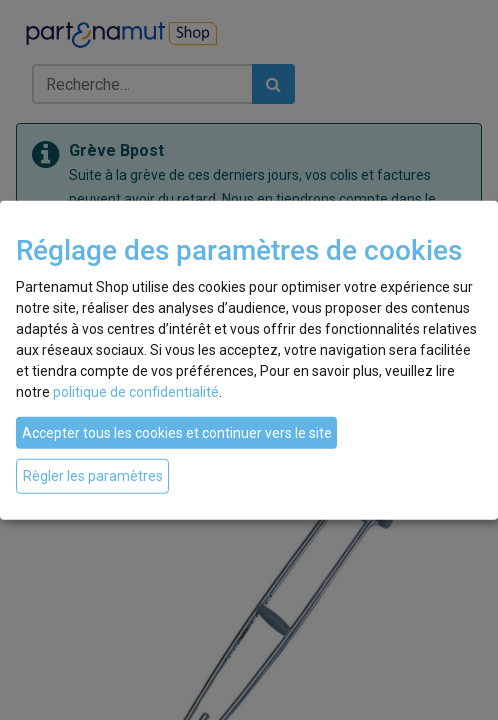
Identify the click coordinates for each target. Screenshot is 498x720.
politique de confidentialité (136, 392)
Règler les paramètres (93, 476)
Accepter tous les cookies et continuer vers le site (177, 433)
